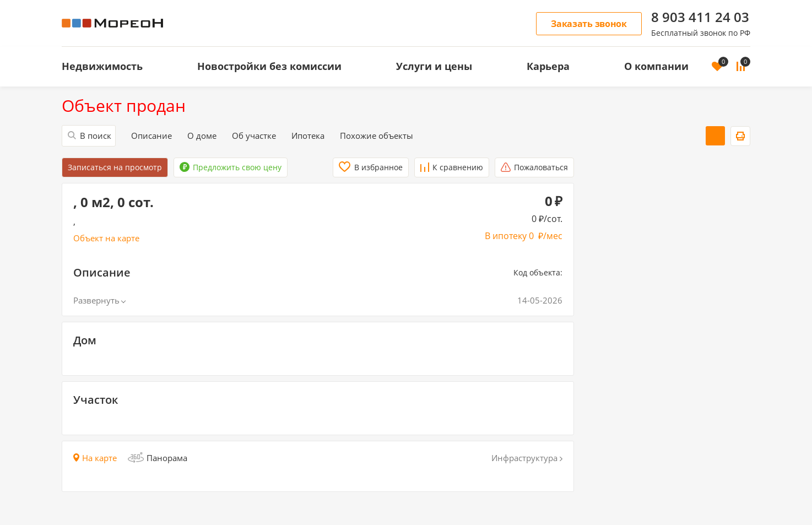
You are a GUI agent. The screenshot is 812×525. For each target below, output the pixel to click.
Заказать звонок (589, 24)
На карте (95, 458)
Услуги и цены (434, 66)
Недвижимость (102, 66)
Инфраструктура (527, 458)
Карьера (548, 66)
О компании (656, 66)
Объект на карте (106, 238)
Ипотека (308, 136)
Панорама (158, 458)
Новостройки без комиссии (269, 66)
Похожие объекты (377, 136)
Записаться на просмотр (115, 167)
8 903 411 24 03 (700, 17)
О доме (202, 136)
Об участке (254, 136)
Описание (151, 136)
